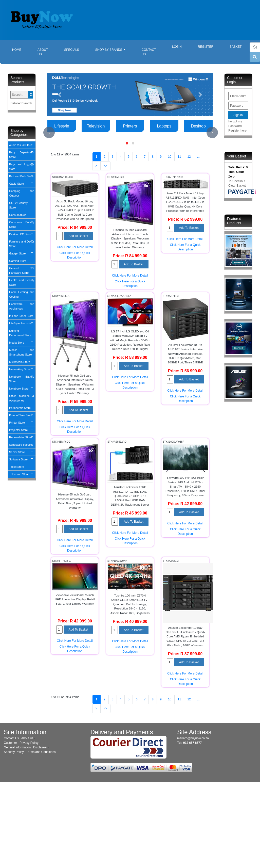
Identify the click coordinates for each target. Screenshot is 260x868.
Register (206, 47)
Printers (130, 126)
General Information (17, 747)
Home (21, 49)
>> (105, 166)
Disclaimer (40, 747)
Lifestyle (62, 126)
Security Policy (14, 752)
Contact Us (149, 52)
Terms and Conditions (41, 752)
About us (27, 738)
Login (177, 47)
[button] (60, 95)
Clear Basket (237, 186)
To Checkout (237, 181)
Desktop (198, 126)
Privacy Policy (29, 743)
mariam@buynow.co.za (193, 738)
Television (96, 126)
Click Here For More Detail (75, 247)
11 (179, 157)
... (198, 157)
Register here (237, 131)
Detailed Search (21, 103)
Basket (236, 47)
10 (170, 157)
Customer (10, 743)
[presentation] (49, 132)
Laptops (164, 126)
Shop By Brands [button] (109, 50)
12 (189, 157)
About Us (43, 52)
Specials (72, 50)
